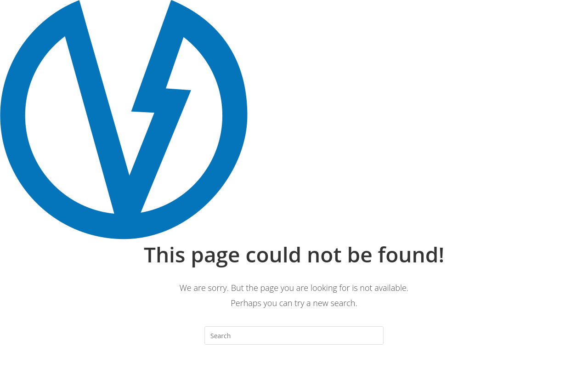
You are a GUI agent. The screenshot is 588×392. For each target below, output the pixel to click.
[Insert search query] (294, 335)
